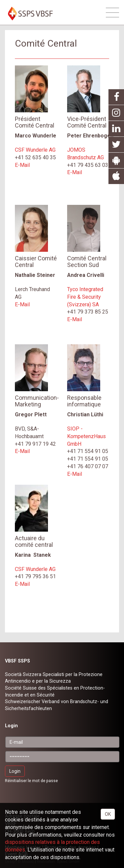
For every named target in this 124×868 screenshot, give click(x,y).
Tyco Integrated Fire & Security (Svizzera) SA (85, 297)
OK (108, 814)
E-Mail (22, 165)
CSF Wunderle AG (35, 150)
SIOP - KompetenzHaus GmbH (86, 436)
